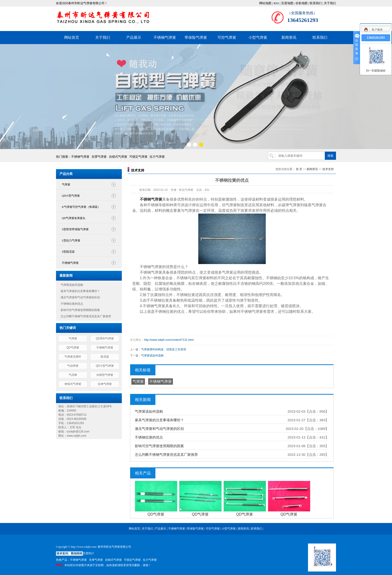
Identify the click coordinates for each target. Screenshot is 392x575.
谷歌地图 (301, 3)
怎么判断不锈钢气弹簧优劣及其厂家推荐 (86, 316)
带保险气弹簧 (196, 37)
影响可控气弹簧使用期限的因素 (80, 310)
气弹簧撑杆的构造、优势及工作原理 (164, 349)
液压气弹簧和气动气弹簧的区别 (80, 297)
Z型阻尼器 (68, 252)
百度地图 (287, 3)
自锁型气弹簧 (105, 375)
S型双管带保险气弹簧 (75, 229)
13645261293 (376, 38)
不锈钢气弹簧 (165, 37)
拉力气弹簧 (157, 157)
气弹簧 (66, 185)
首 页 (299, 169)
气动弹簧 (73, 366)
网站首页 (72, 37)
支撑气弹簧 (99, 157)
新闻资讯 (289, 37)
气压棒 (73, 375)
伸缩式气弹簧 (73, 384)
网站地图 (265, 3)
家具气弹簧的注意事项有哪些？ (80, 291)
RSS (276, 3)
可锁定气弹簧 (138, 157)
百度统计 (88, 553)
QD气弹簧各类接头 (74, 218)
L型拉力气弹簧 (71, 240)
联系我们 (316, 3)
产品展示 (134, 37)
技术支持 (328, 169)
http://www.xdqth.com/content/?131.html (169, 340)
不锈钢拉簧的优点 (72, 304)
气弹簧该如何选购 (72, 285)
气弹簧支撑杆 (73, 357)
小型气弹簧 (258, 37)
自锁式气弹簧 (118, 157)
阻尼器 (105, 357)
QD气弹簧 (73, 348)
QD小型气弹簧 (71, 196)
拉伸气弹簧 (105, 384)
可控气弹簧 (227, 37)
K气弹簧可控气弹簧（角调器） (81, 207)
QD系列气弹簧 (105, 338)
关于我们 (330, 3)
